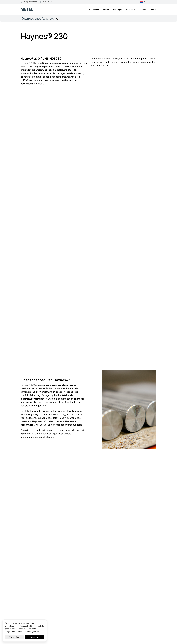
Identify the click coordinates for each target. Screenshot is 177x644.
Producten (94, 10)
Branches (130, 10)
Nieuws (106, 10)
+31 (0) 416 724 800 (29, 2)
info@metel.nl (46, 2)
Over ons (142, 10)
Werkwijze (118, 10)
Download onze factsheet (37, 19)
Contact (153, 10)
